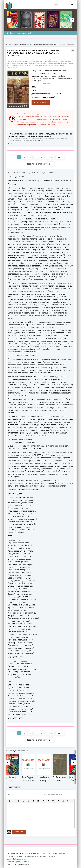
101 (52, 157)
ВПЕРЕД (60, 157)
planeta (11, 6)
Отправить (19, 832)
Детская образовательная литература (50, 72)
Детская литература (52, 71)
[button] (9, 801)
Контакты (10, 862)
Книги (40, 71)
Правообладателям (22, 862)
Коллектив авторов (46, 84)
